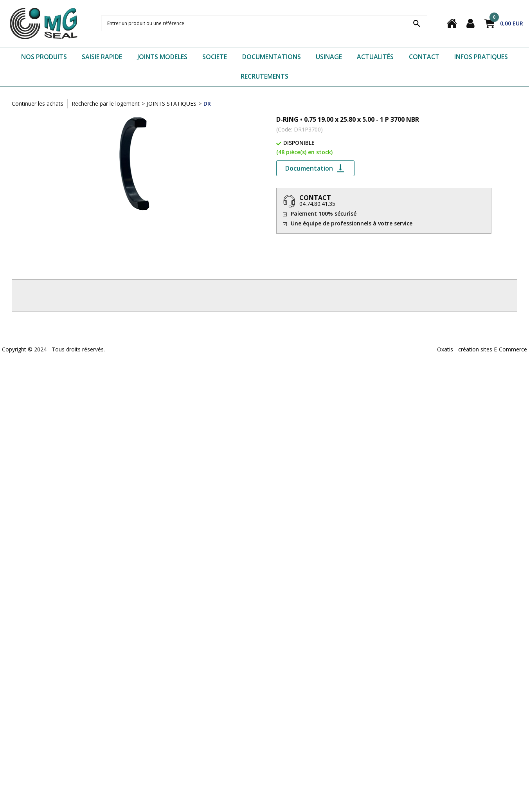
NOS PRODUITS (44, 57)
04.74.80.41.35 (317, 204)
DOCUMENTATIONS (272, 57)
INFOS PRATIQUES (481, 57)
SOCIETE (215, 57)
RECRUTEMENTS (264, 76)
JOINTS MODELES (162, 57)
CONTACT (424, 57)
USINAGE (329, 57)
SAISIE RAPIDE (102, 57)
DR (207, 104)
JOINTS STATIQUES (172, 104)
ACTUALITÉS (375, 57)
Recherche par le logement (106, 104)
